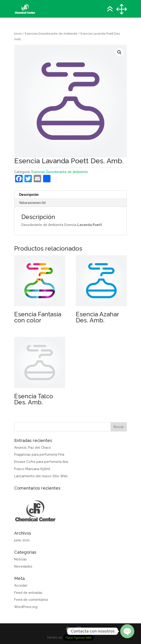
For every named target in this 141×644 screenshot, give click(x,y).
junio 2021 (22, 540)
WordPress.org (26, 607)
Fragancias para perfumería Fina (39, 454)
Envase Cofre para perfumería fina (41, 462)
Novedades (23, 566)
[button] (119, 52)
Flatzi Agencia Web (79, 638)
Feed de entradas (28, 593)
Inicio (18, 34)
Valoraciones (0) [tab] (32, 203)
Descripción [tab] (29, 195)
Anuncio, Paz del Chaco (33, 448)
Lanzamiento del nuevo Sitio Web (41, 476)
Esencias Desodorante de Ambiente (51, 34)
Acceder (21, 585)
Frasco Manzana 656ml (32, 469)
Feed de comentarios (31, 600)
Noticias (20, 559)
